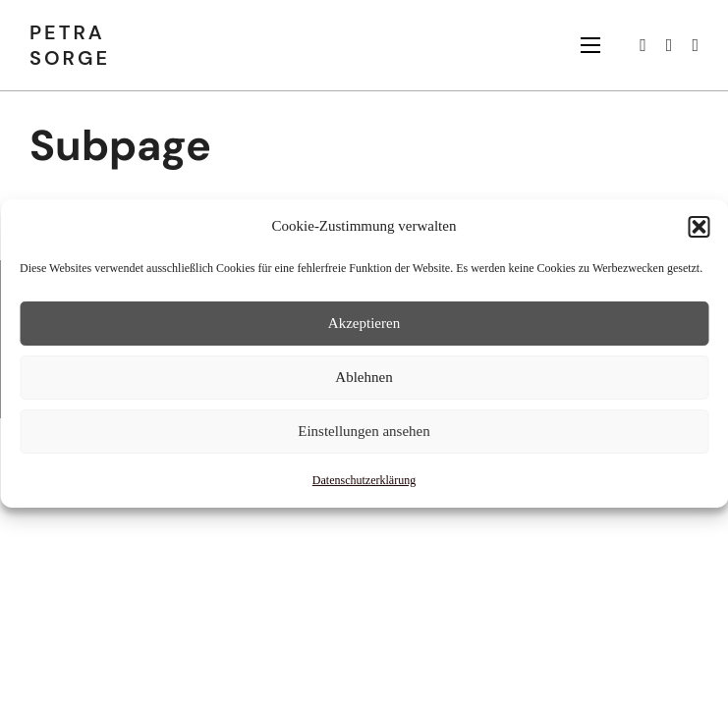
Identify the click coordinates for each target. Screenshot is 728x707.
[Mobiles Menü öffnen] (590, 45)
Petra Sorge (70, 45)
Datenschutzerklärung (364, 479)
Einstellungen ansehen (364, 431)
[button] (699, 227)
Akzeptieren (364, 323)
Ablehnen (364, 377)
